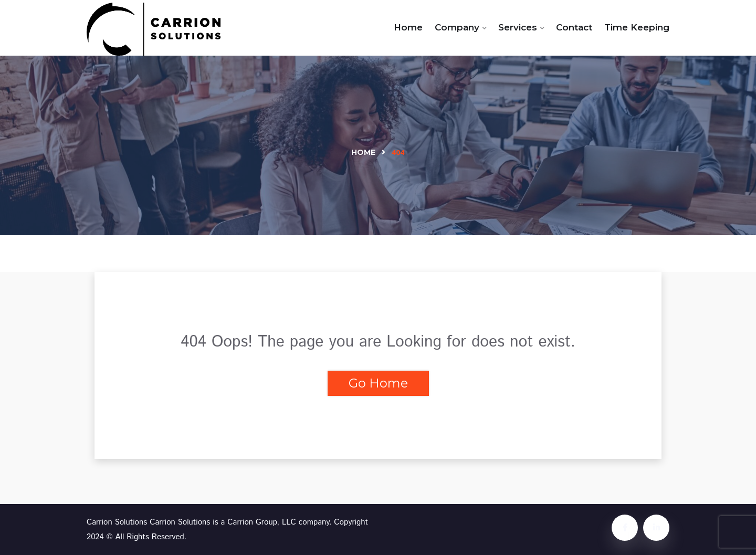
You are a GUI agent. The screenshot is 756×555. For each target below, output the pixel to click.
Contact (574, 27)
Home (408, 27)
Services (518, 27)
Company (457, 27)
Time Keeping (637, 27)
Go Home (378, 383)
